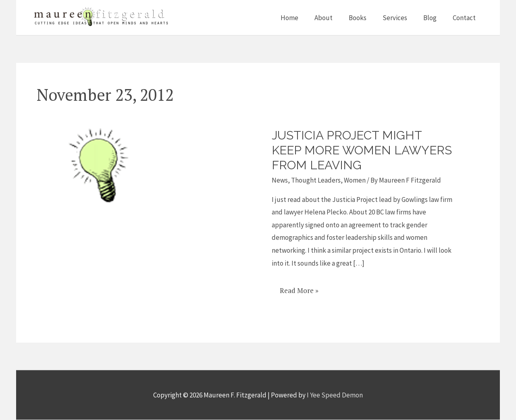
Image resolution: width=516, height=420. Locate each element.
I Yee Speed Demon (335, 395)
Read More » (299, 288)
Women (355, 180)
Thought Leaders (316, 180)
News (280, 180)
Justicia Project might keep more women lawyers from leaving (347, 150)
